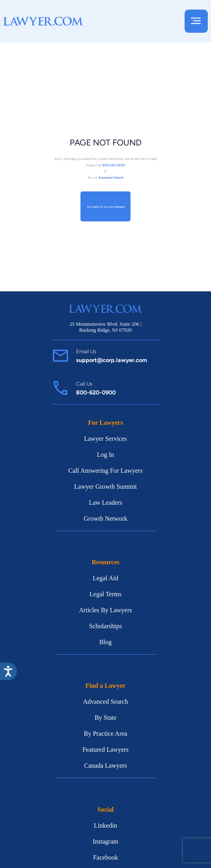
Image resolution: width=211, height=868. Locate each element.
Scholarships (106, 626)
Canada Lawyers (105, 765)
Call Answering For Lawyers (105, 471)
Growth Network (105, 519)
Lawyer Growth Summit (105, 487)
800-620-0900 (96, 392)
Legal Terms (106, 594)
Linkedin (106, 825)
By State (105, 718)
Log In (105, 455)
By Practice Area (105, 734)
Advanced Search (105, 702)
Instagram (106, 841)
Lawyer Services (105, 439)
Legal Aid (106, 578)
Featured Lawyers (105, 750)
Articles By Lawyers (105, 610)
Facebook (105, 857)
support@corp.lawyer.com (112, 360)
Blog (105, 642)
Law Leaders (105, 503)
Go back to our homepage (106, 206)
